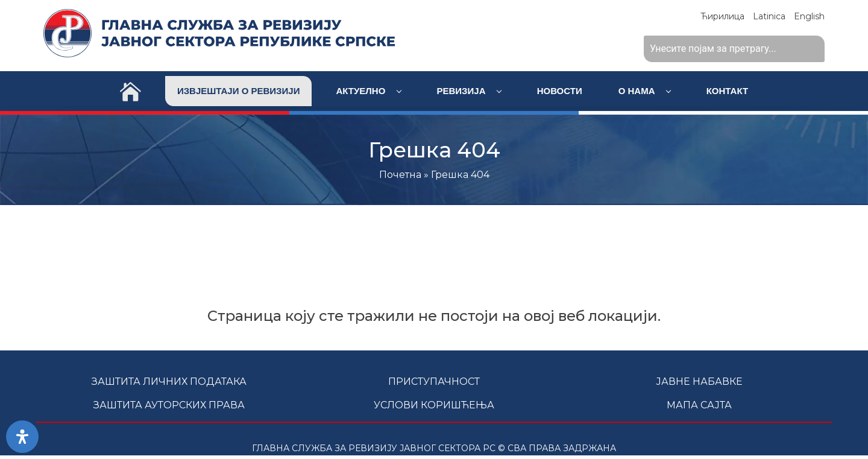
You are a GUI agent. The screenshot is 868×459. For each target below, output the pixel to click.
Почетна (400, 175)
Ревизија (469, 91)
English (809, 16)
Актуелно (368, 91)
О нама (645, 91)
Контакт (727, 91)
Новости (560, 91)
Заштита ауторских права (169, 405)
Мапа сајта (699, 405)
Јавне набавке (699, 381)
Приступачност (434, 381)
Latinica (769, 16)
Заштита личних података (169, 381)
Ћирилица (722, 16)
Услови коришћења (434, 405)
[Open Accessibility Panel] (22, 437)
